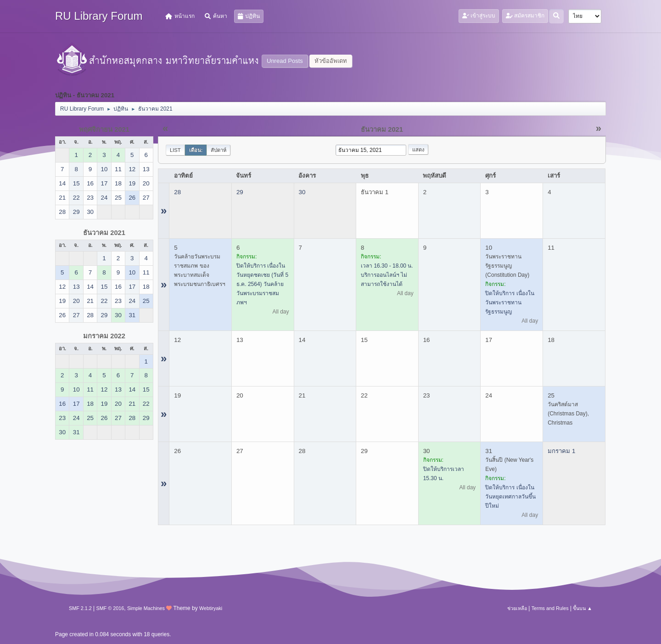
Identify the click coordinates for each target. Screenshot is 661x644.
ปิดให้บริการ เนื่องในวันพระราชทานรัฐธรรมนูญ (510, 302)
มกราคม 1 (561, 451)
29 (240, 192)
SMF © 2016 (110, 608)
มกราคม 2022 (104, 336)
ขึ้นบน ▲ (583, 608)
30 (302, 192)
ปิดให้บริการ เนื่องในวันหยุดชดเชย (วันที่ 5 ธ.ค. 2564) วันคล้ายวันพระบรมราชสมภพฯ (262, 284)
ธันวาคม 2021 (104, 233)
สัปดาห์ (218, 150)
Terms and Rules (550, 608)
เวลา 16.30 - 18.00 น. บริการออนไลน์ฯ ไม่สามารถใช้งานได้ (387, 275)
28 (177, 192)
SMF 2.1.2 (80, 608)
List (175, 150)
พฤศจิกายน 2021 (104, 129)
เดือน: (196, 150)
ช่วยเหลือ (517, 608)
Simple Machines (146, 608)
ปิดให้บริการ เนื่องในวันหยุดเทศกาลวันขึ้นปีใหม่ (510, 497)
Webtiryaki (211, 608)
